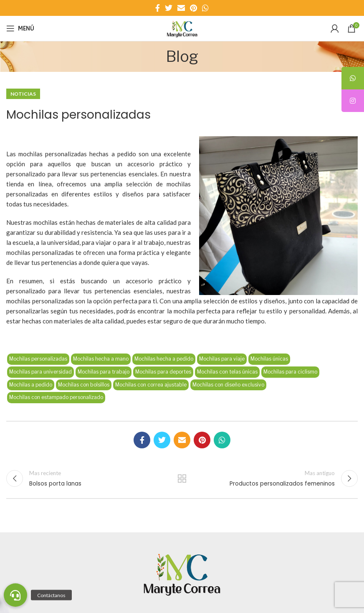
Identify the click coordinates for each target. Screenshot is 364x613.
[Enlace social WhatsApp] (205, 8)
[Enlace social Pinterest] (193, 8)
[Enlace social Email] (181, 8)
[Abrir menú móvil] (20, 28)
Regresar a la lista (182, 478)
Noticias (23, 94)
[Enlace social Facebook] (158, 8)
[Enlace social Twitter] (169, 8)
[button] (15, 595)
